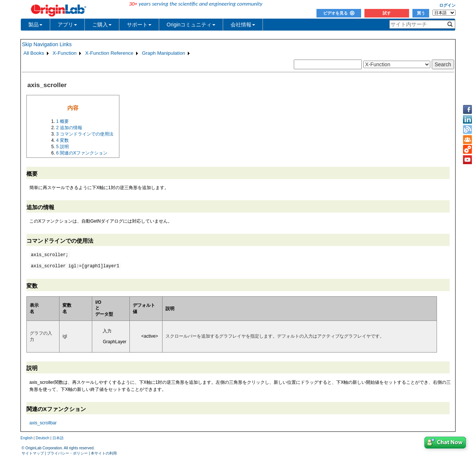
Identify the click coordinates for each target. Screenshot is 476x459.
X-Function (65, 53)
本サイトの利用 (104, 453)
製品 (35, 25)
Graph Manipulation (164, 53)
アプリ (67, 25)
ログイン (447, 5)
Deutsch (43, 438)
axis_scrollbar (43, 423)
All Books (34, 53)
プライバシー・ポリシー (67, 453)
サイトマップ (33, 453)
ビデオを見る (339, 13)
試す (387, 13)
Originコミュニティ (191, 25)
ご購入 (102, 25)
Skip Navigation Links (47, 44)
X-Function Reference (109, 53)
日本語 (58, 438)
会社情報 (243, 25)
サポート (139, 25)
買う (421, 13)
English (27, 438)
